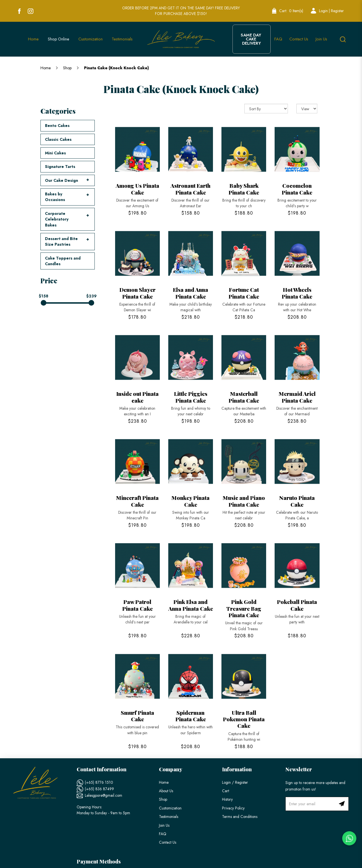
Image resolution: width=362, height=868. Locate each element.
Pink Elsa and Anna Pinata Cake (191, 605)
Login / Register (235, 782)
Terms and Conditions (240, 817)
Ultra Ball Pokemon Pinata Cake (244, 719)
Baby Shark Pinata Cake (244, 189)
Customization (170, 808)
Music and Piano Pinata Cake (244, 501)
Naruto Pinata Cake (297, 501)
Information (237, 769)
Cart (226, 791)
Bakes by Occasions (55, 197)
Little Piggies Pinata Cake (191, 397)
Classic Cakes (58, 139)
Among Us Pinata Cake (137, 189)
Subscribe (342, 804)
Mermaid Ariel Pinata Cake (297, 397)
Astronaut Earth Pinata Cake (190, 189)
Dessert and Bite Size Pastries (61, 241)
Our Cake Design (62, 180)
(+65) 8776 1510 (99, 782)
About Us (166, 791)
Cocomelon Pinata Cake (297, 189)
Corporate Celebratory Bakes (57, 219)
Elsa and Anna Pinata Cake (190, 293)
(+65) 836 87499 (99, 789)
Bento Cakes (57, 126)
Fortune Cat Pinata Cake (244, 293)
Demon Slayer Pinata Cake (137, 293)
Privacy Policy (233, 808)
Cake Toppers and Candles (63, 261)
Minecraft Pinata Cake (137, 501)
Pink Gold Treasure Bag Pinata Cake (244, 608)
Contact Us (168, 842)
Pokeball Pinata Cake (297, 605)
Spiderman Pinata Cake (191, 716)
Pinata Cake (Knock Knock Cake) (116, 68)
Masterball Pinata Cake (244, 397)
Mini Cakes (55, 153)
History (227, 799)
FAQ (163, 834)
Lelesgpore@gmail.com (104, 795)
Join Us (164, 825)
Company (171, 769)
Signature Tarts (60, 167)
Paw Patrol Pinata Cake (137, 605)
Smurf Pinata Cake (137, 716)
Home (46, 68)
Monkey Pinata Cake (190, 501)
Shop (67, 68)
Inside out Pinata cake (137, 397)
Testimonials (169, 817)
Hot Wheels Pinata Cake (297, 293)
